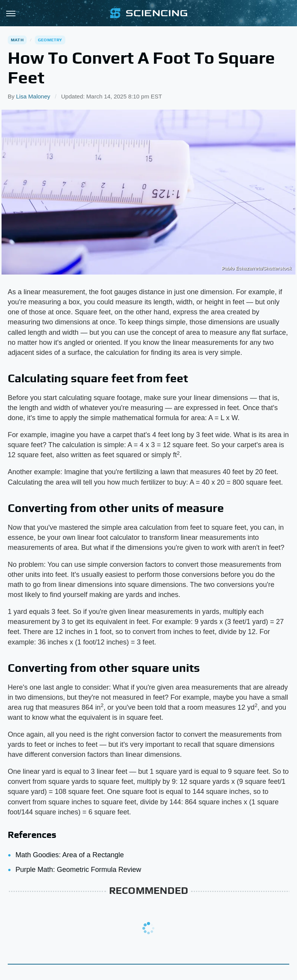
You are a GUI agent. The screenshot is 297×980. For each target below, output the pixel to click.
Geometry (50, 40)
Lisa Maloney (33, 96)
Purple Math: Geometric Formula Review (78, 870)
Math (17, 40)
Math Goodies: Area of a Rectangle (70, 855)
